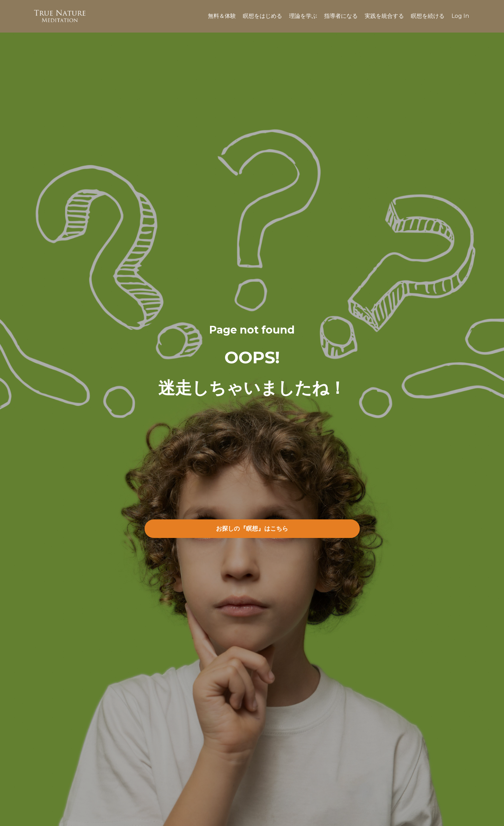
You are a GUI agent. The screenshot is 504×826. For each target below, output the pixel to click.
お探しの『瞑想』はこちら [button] (252, 528)
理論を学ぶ (303, 16)
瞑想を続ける (428, 16)
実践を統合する (384, 16)
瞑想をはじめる (262, 16)
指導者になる (341, 16)
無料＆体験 (222, 16)
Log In (460, 16)
